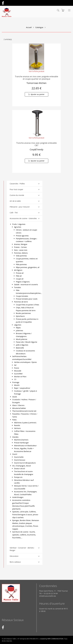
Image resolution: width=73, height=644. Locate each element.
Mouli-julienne (22, 339)
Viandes (15, 437)
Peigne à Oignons (23, 282)
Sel (15, 365)
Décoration (14, 556)
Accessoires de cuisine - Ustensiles (23, 218)
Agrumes (18, 227)
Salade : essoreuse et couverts (26, 284)
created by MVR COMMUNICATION (52, 639)
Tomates (17, 287)
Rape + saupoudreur (22, 388)
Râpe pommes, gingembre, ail (28, 267)
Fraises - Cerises (20, 247)
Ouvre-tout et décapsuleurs (25, 463)
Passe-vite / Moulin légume (26, 342)
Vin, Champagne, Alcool (22, 466)
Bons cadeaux (15, 562)
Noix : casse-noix (21, 250)
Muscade (18, 371)
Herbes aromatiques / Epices (25, 362)
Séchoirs (17, 428)
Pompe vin (18, 477)
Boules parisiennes (23, 313)
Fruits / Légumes (19, 224)
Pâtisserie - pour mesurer (20, 207)
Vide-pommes (21, 256)
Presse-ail (20, 273)
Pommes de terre (21, 302)
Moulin (17, 385)
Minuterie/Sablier (19, 408)
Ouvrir (15, 454)
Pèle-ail (19, 276)
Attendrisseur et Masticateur (25, 446)
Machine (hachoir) (21, 440)
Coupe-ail (20, 279)
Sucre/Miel (18, 374)
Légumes (18, 325)
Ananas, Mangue (21, 244)
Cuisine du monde (17, 195)
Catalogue (39, 27)
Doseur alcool (19, 469)
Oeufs (15, 397)
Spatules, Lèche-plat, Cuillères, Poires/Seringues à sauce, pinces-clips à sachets (25, 515)
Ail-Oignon (18, 270)
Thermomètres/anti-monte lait (24, 411)
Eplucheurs (20, 316)
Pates (14, 420)
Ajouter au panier (38, 94)
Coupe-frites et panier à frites (27, 305)
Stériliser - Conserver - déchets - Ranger (22, 549)
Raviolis (17, 425)
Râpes (18, 328)
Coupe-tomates (22, 296)
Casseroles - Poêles (17, 184)
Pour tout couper (16, 189)
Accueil (29, 27)
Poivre (17, 368)
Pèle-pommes (21, 264)
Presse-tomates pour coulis (27, 299)
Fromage (16, 382)
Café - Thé (14, 213)
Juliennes (19, 331)
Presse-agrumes (22, 236)
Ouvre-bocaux (20, 460)
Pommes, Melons (21, 253)
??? (15, 379)
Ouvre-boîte (19, 457)
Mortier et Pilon (20, 377)
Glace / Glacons (18, 405)
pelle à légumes (22, 345)
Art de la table (15, 201)
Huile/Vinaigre (18, 497)
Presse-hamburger (21, 443)
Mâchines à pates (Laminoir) (25, 423)
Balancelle (20, 348)
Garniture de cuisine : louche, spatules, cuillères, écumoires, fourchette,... (24, 535)
